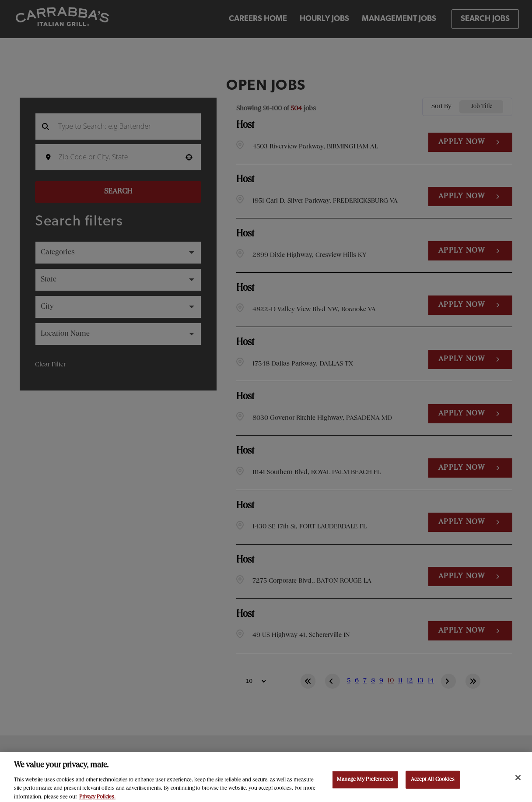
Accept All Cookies (433, 786)
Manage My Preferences (365, 786)
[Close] (518, 784)
